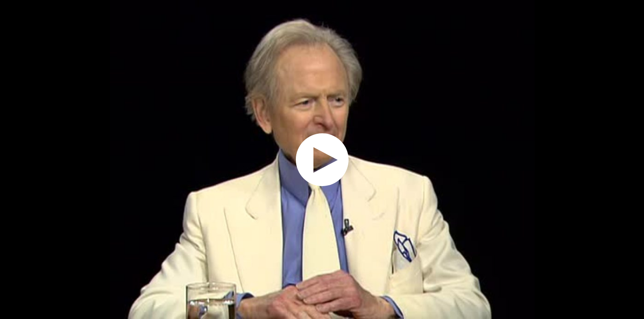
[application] (322, 159)
